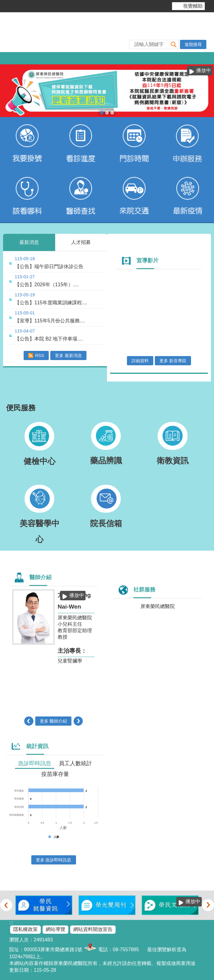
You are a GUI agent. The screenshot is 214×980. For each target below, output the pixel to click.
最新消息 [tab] (29, 242)
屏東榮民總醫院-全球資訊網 (107, 32)
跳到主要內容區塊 (3, 3)
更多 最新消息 (68, 355)
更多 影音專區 (173, 361)
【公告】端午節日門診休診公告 (49, 266)
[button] (174, 44)
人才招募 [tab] (81, 242)
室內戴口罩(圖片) (112, 113)
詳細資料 (140, 361)
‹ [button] (29, 721)
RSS (40, 355)
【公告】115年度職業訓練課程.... (51, 303)
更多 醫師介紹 (53, 721)
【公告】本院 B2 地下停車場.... (49, 339)
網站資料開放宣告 (93, 929)
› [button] (78, 721)
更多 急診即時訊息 (54, 860)
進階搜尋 (193, 44)
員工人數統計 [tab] (75, 763)
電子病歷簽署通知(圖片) (102, 113)
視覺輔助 (193, 6)
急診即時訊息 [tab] (35, 763)
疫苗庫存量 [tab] (55, 774)
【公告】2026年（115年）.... (47, 285)
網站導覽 (55, 929)
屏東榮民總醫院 (158, 606)
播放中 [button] (204, 70)
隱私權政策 (25, 929)
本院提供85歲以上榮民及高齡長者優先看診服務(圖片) (107, 113)
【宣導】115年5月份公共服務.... (50, 321)
